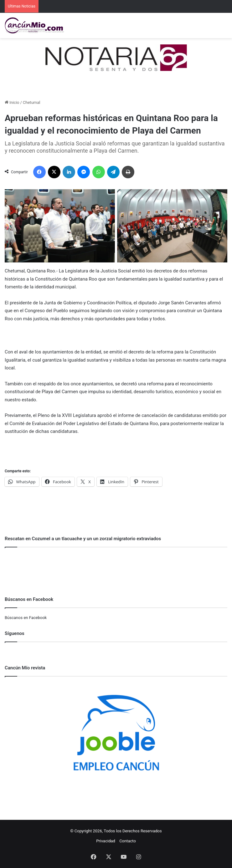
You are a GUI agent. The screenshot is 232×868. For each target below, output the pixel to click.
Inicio (12, 102)
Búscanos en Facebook (26, 618)
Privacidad (106, 841)
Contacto (128, 841)
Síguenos (15, 633)
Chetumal (32, 102)
